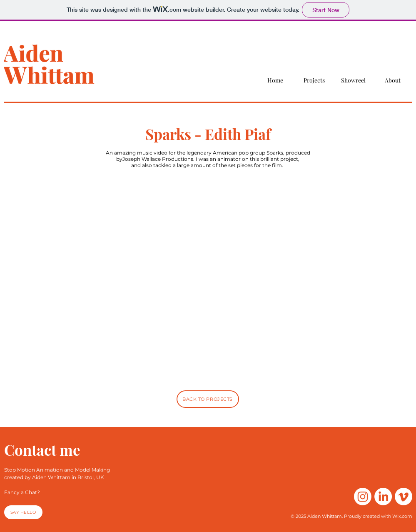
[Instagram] (363, 497)
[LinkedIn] (383, 497)
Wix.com (402, 516)
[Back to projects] (208, 399)
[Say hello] (23, 512)
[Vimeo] (404, 497)
